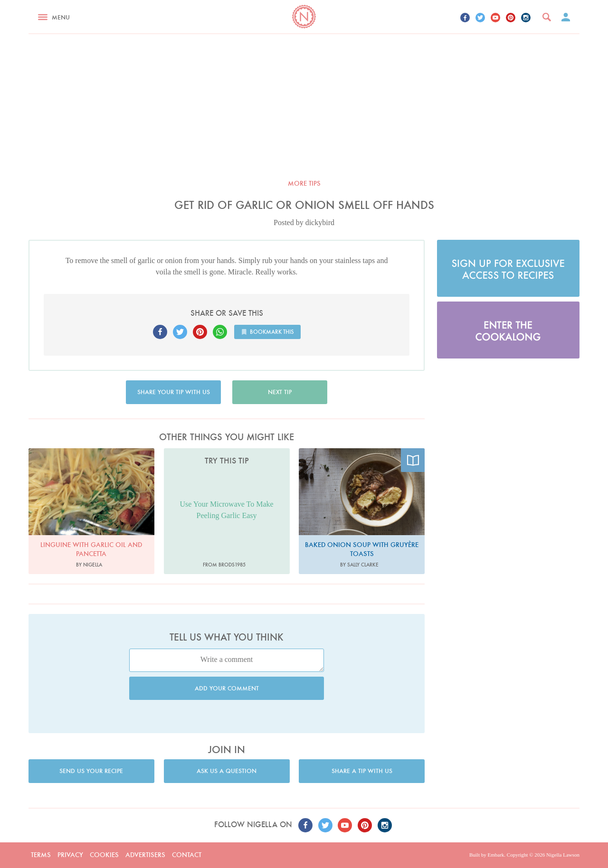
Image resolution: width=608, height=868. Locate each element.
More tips (304, 183)
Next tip (280, 392)
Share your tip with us (174, 392)
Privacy (70, 855)
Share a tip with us (362, 771)
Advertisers (145, 855)
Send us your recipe (91, 771)
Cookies (104, 855)
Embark (496, 855)
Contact (187, 855)
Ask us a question (227, 771)
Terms (41, 855)
